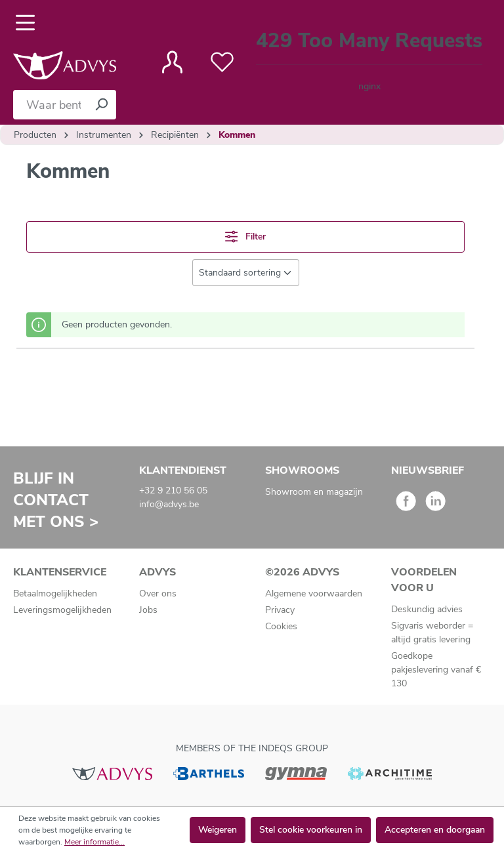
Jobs (148, 610)
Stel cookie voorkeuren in (311, 830)
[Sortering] (246, 273)
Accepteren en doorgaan (435, 830)
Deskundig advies (427, 609)
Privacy (280, 610)
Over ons (158, 593)
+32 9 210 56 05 (173, 490)
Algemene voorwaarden (314, 593)
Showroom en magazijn (314, 492)
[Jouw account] (172, 62)
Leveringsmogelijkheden (62, 610)
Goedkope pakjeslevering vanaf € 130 (436, 670)
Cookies (281, 626)
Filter (245, 237)
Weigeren (218, 830)
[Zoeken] (101, 105)
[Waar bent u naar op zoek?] (50, 105)
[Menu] (29, 23)
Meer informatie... (94, 842)
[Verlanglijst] (222, 62)
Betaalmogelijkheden (55, 593)
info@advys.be (169, 504)
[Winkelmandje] (369, 63)
